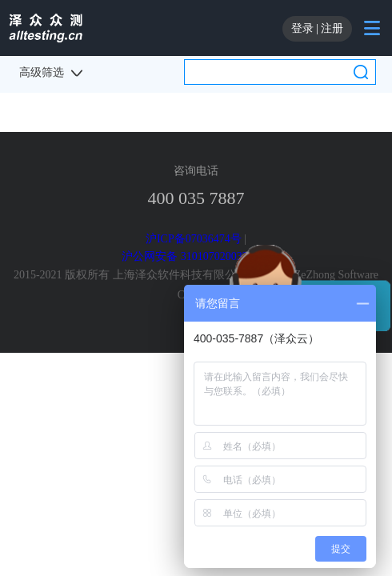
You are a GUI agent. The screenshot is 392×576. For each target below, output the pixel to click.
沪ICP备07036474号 (194, 239)
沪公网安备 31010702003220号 (196, 256)
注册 (332, 28)
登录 (302, 28)
